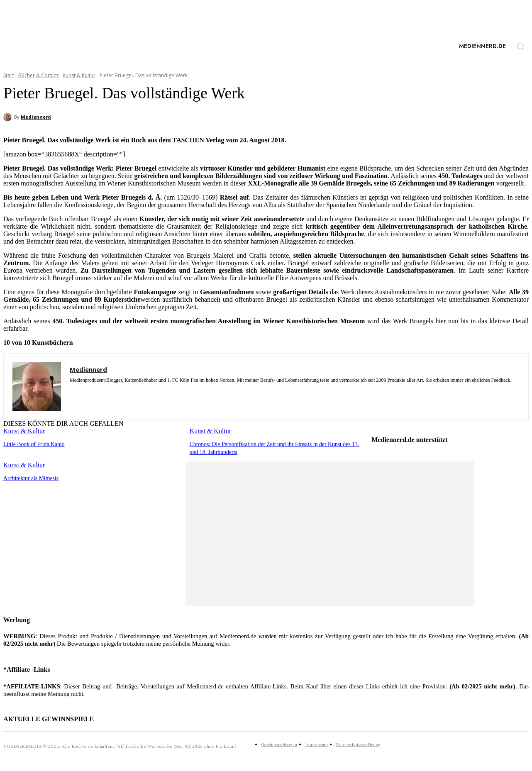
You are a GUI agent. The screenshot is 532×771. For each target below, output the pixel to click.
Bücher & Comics (38, 75)
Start (9, 75)
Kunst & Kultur (79, 75)
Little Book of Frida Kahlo (32, 444)
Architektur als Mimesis (29, 477)
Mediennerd (36, 117)
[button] (520, 46)
